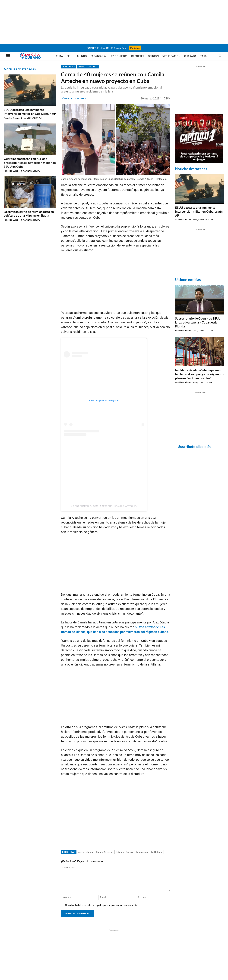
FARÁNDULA (68, 67)
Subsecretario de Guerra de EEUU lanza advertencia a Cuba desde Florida (198, 322)
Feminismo (142, 852)
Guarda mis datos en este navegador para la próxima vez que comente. (101, 905)
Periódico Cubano (12, 118)
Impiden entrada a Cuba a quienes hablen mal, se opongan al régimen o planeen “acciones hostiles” (199, 374)
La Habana (157, 852)
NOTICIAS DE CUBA (88, 67)
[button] (220, 56)
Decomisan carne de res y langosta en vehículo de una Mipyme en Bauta (29, 214)
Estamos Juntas (124, 852)
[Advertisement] (114, 22)
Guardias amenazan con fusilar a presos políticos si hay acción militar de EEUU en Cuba (30, 163)
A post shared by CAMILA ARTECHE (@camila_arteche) (104, 506)
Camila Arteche (104, 852)
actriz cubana (86, 852)
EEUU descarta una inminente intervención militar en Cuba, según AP (30, 112)
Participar (135, 48)
